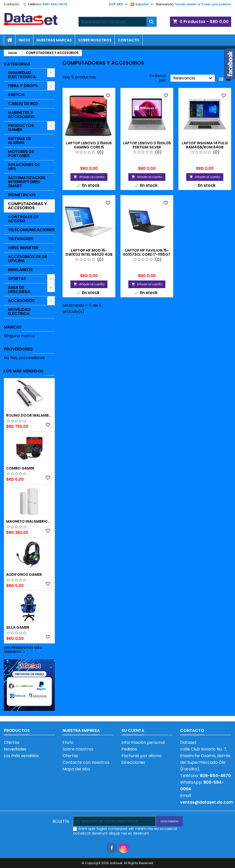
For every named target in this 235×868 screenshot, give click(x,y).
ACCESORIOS (21, 301)
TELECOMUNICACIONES (31, 230)
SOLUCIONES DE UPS (24, 167)
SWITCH (16, 95)
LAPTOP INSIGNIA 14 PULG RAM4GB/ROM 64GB (205, 145)
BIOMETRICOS (22, 195)
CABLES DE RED (23, 104)
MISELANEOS (20, 270)
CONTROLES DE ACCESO (23, 219)
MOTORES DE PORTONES (21, 154)
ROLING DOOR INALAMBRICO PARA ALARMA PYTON (29, 415)
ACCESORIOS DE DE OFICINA (27, 259)
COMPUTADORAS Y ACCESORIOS (27, 206)
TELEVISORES (21, 239)
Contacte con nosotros (86, 762)
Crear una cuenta (216, 4)
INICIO (24, 40)
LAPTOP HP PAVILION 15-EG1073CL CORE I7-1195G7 (147, 252)
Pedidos (129, 749)
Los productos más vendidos (23, 650)
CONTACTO (129, 40)
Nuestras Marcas (54, 40)
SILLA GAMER (18, 627)
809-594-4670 (55, 4)
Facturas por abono (141, 756)
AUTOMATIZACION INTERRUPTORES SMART (27, 182)
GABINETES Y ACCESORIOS (21, 115)
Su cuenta (133, 730)
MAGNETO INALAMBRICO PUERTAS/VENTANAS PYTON (29, 521)
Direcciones (133, 762)
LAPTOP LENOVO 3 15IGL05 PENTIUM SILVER (147, 145)
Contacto (11, 4)
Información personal (143, 742)
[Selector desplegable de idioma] (142, 4)
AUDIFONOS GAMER (24, 574)
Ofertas (12, 742)
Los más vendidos (24, 371)
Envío (68, 742)
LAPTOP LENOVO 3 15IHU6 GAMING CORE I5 (89, 145)
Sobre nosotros (95, 40)
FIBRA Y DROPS (23, 86)
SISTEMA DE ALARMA (20, 141)
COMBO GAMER (20, 468)
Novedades (15, 749)
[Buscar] (117, 22)
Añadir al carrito (89, 177)
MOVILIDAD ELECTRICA (19, 312)
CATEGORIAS (17, 64)
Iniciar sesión (186, 4)
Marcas (13, 327)
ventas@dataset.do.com (207, 802)
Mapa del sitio (76, 769)
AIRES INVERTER (23, 248)
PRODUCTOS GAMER (21, 128)
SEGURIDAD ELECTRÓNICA (22, 75)
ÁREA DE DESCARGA (19, 290)
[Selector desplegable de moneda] (119, 4)
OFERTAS (17, 279)
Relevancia (193, 78)
